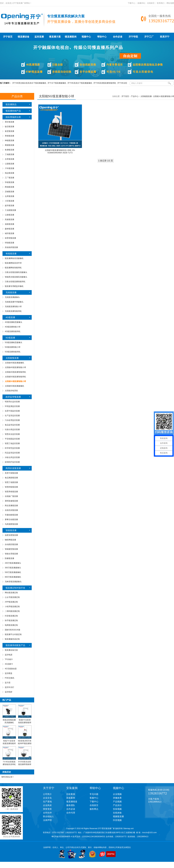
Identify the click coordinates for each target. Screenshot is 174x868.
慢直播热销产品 (13, 111)
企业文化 (47, 798)
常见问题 (94, 794)
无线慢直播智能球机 (13, 311)
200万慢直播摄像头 (13, 563)
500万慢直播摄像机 (13, 572)
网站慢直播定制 (11, 593)
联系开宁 (165, 37)
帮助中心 (102, 37)
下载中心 (131, 3)
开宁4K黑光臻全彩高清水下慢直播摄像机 (29, 83)
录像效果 (117, 798)
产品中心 (135, 96)
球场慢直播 (9, 243)
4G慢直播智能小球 (13, 327)
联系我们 (161, 3)
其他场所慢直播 (11, 247)
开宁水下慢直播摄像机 (57, 83)
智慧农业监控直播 (12, 434)
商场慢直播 (9, 187)
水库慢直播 (9, 159)
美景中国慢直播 (11, 473)
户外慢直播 (9, 168)
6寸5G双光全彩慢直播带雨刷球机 (25, 764)
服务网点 (94, 809)
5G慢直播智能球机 (13, 352)
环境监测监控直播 (12, 406)
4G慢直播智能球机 (13, 331)
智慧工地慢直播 (11, 482)
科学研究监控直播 (12, 448)
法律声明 (47, 820)
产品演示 (117, 805)
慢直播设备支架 (11, 650)
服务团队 (71, 805)
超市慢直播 (9, 206)
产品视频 (117, 802)
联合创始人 (48, 816)
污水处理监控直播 (12, 420)
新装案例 (71, 798)
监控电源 (9, 655)
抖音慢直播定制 (11, 616)
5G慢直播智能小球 (13, 347)
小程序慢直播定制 (12, 607)
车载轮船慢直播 (11, 515)
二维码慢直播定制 (12, 611)
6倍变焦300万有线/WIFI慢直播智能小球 (25, 743)
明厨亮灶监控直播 (12, 402)
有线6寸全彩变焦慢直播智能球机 (25, 723)
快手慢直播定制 (11, 620)
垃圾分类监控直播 (12, 430)
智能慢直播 (11, 530)
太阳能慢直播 (12, 358)
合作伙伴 (47, 813)
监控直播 (39, 37)
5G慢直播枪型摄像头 (14, 342)
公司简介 (47, 794)
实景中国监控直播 (12, 411)
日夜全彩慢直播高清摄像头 (16, 272)
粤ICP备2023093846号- (61, 837)
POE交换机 (10, 678)
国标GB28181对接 (13, 630)
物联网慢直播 (10, 540)
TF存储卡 (9, 659)
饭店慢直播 (9, 127)
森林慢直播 (9, 229)
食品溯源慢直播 (11, 478)
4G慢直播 (10, 317)
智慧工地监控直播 (12, 443)
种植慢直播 (9, 140)
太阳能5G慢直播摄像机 (14, 386)
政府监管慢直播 (13, 397)
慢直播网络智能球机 (13, 268)
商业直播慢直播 (11, 506)
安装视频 (117, 809)
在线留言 (151, 3)
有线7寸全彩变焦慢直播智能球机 (9, 743)
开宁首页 (8, 37)
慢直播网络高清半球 (13, 263)
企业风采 (47, 805)
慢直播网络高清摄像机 (14, 258)
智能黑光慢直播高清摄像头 (16, 277)
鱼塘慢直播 (9, 150)
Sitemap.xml (128, 829)
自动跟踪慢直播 (11, 544)
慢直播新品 (11, 104)
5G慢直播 (10, 338)
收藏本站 (141, 3)
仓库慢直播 (9, 196)
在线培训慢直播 (11, 510)
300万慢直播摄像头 (13, 568)
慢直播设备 (24, 37)
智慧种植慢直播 (11, 487)
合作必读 (118, 37)
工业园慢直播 (10, 210)
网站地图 (170, 3)
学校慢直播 (9, 182)
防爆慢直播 (9, 558)
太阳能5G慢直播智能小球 (164, 96)
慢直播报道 (72, 802)
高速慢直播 (9, 219)
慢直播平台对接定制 (13, 634)
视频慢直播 (118, 816)
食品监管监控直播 (12, 425)
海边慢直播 (9, 173)
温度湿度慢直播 (11, 535)
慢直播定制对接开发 (15, 588)
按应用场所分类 (13, 117)
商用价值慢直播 (13, 468)
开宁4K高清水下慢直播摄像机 (80, 83)
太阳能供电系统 (11, 391)
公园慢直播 (9, 164)
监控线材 (9, 692)
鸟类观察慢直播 (11, 524)
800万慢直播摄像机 (13, 577)
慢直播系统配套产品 (15, 645)
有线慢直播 (11, 254)
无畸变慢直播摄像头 (13, 582)
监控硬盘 (9, 673)
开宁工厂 (149, 37)
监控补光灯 (9, 687)
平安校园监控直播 (12, 439)
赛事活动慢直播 (11, 519)
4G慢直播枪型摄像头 (14, 322)
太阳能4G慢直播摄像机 (14, 363)
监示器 (8, 683)
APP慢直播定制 (11, 602)
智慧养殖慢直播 (11, 492)
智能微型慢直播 (11, 549)
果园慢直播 (9, 145)
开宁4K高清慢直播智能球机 (105, 83)
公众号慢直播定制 (12, 597)
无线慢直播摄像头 (12, 297)
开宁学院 (133, 37)
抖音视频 (117, 820)
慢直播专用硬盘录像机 (14, 286)
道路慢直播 (9, 224)
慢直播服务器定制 (12, 639)
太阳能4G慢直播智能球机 (15, 372)
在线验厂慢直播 (11, 496)
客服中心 (94, 798)
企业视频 (117, 794)
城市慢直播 (9, 233)
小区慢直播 (9, 201)
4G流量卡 (9, 664)
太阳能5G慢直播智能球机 (15, 377)
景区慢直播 (9, 122)
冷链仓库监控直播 (12, 457)
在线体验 (117, 813)
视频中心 (86, 37)
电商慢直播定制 (11, 625)
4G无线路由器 (11, 669)
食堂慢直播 (9, 131)
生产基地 (47, 802)
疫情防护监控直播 (12, 462)
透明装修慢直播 (11, 501)
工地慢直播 (9, 154)
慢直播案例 (71, 37)
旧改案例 (71, 794)
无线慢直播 (11, 292)
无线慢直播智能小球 (13, 307)
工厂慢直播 (9, 178)
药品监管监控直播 (12, 453)
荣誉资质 (47, 809)
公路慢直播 (9, 215)
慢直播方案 (55, 37)
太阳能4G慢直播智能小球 (15, 367)
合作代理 (71, 813)
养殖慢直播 (9, 136)
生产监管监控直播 (12, 416)
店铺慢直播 (9, 192)
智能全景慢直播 (11, 554)
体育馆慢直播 (10, 238)
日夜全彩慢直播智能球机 (15, 282)
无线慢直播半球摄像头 (14, 302)
